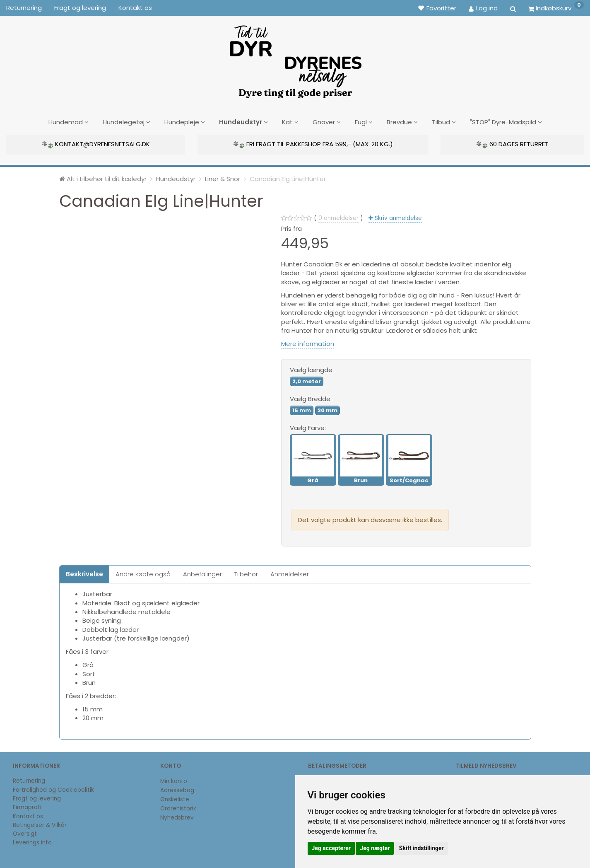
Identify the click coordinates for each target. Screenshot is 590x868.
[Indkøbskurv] (556, 8)
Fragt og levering (80, 8)
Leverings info (32, 841)
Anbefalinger (202, 572)
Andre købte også (143, 572)
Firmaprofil (28, 806)
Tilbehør (246, 572)
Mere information (308, 342)
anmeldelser (338, 216)
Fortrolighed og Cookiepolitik (53, 788)
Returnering (24, 8)
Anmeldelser (290, 572)
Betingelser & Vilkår (40, 823)
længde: (312, 369)
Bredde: (311, 398)
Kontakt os (135, 8)
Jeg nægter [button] (375, 848)
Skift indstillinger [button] (421, 848)
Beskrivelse (84, 572)
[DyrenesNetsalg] (295, 59)
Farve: (308, 426)
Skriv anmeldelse (397, 216)
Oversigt (25, 833)
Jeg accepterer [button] (331, 848)
